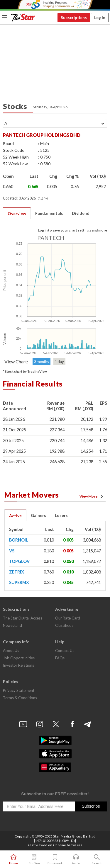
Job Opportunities (19, 658)
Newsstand (12, 625)
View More (92, 496)
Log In (100, 18)
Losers (61, 515)
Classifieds (64, 625)
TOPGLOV (19, 561)
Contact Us (65, 651)
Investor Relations (18, 665)
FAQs (60, 658)
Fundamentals (49, 213)
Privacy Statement (19, 690)
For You (34, 860)
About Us (11, 651)
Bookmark (55, 860)
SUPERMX (19, 582)
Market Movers (32, 495)
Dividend (81, 213)
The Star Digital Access (23, 618)
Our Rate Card (68, 618)
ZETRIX (17, 572)
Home (13, 860)
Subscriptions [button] (74, 18)
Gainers (38, 515)
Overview (17, 213)
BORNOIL (19, 540)
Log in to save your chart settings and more (72, 230)
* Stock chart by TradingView (25, 371)
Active (15, 516)
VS (12, 551)
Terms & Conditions (20, 698)
